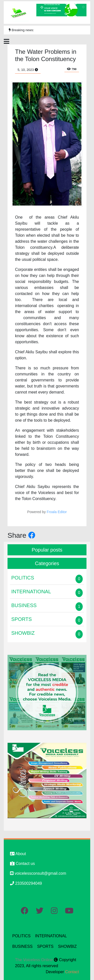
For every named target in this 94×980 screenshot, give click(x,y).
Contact (72, 972)
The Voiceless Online (34, 960)
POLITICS (21, 936)
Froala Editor (57, 512)
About (18, 854)
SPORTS (45, 946)
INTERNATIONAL (51, 936)
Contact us (22, 864)
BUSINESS (22, 946)
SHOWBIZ (67, 946)
